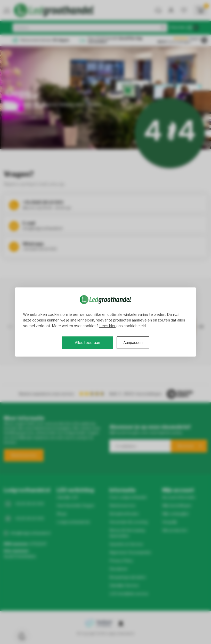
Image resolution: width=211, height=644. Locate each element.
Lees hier (107, 326)
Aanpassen (133, 342)
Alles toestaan (87, 342)
